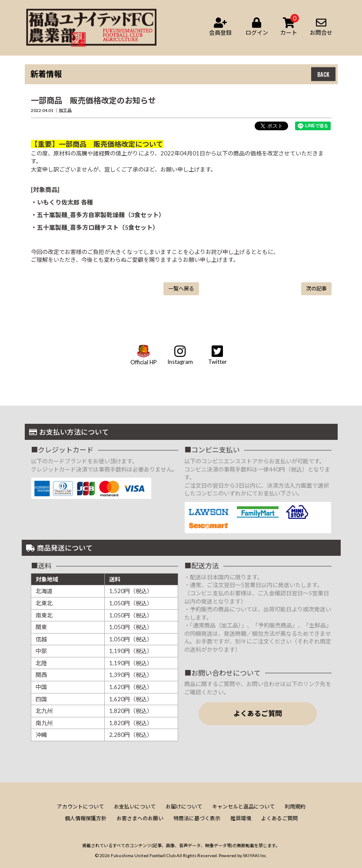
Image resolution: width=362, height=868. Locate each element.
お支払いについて (135, 807)
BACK (323, 74)
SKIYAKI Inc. (255, 855)
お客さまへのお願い (140, 818)
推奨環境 (241, 818)
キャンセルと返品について (243, 807)
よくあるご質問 (258, 713)
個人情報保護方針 (86, 818)
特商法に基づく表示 (197, 818)
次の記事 (316, 289)
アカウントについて (80, 807)
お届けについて (184, 807)
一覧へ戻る (181, 289)
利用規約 (295, 807)
